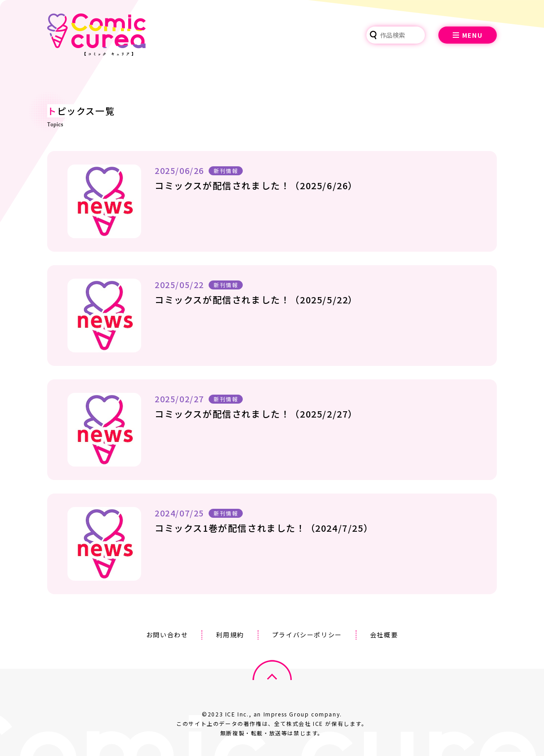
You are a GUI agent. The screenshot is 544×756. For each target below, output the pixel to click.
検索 (373, 35)
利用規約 (230, 635)
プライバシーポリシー (307, 635)
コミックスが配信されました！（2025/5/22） (256, 300)
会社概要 (384, 635)
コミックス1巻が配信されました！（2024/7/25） (264, 528)
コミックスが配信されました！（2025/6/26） (256, 185)
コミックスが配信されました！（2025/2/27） (256, 414)
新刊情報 (226, 171)
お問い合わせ (167, 635)
